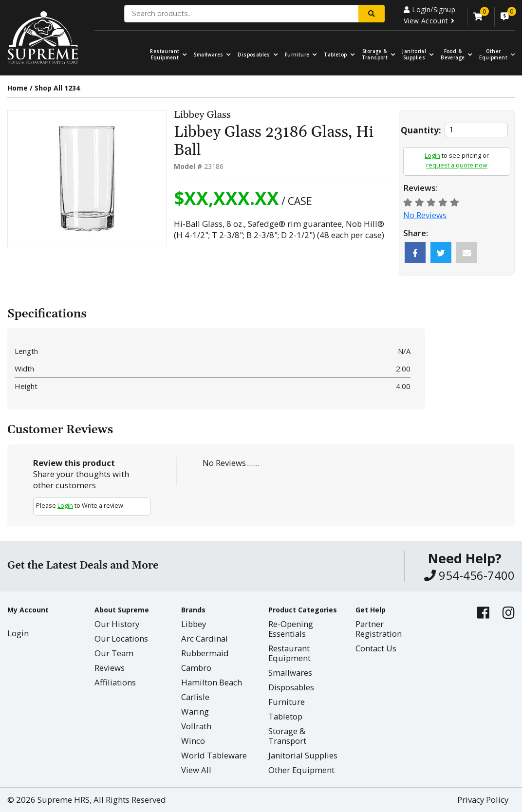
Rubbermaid (205, 653)
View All (196, 770)
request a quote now (457, 165)
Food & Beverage (453, 55)
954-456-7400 (469, 575)
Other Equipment (301, 770)
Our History (117, 624)
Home (18, 88)
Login (432, 156)
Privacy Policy (483, 800)
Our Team (114, 653)
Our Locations (121, 638)
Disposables (254, 55)
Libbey (194, 624)
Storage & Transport (375, 55)
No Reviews (425, 215)
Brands (193, 610)
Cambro (196, 668)
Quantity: (421, 130)
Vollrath (196, 726)
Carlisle (195, 697)
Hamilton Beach (212, 682)
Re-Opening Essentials (291, 629)
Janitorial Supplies (414, 55)
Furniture (297, 55)
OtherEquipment (493, 55)
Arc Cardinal (205, 638)
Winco (193, 741)
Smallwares (208, 55)
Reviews (110, 668)
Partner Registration (379, 629)
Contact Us (376, 648)
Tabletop (335, 55)
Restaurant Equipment (165, 55)
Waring (195, 711)
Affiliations (115, 682)
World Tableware (214, 755)
